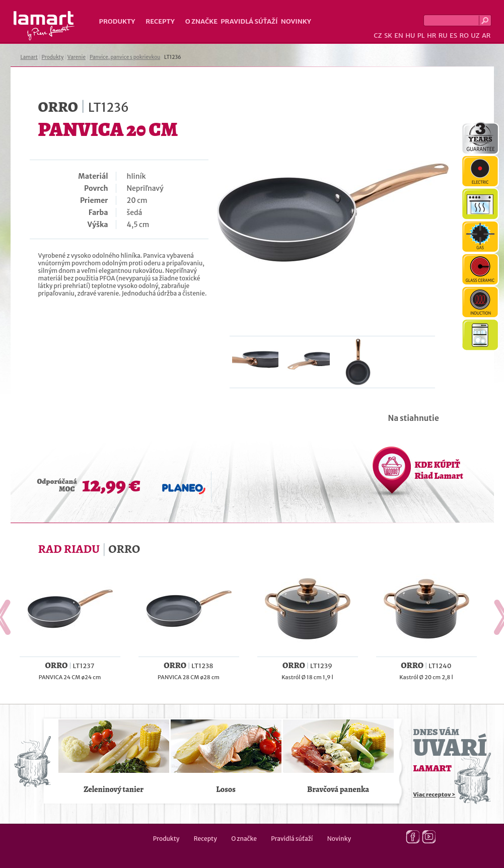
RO (464, 35)
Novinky (296, 21)
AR (486, 35)
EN (399, 35)
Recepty (160, 21)
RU (443, 35)
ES (453, 35)
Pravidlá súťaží (249, 21)
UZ (475, 35)
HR (431, 35)
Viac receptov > (435, 794)
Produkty (117, 21)
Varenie (77, 57)
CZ (378, 35)
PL (421, 35)
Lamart (44, 26)
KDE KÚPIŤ (439, 470)
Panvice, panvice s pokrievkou (125, 57)
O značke (201, 21)
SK (388, 35)
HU (410, 35)
